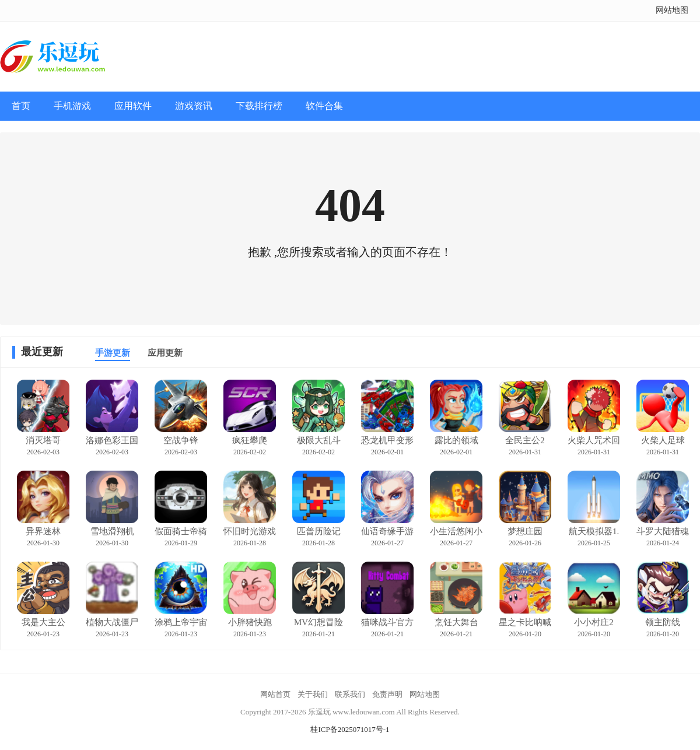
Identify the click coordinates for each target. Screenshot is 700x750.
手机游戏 (72, 106)
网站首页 (275, 694)
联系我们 (350, 694)
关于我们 (313, 694)
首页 (21, 106)
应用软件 (133, 106)
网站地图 (672, 10)
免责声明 (387, 694)
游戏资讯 (194, 106)
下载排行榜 (259, 106)
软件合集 (324, 106)
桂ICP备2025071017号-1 (350, 729)
